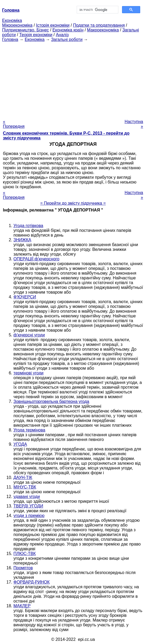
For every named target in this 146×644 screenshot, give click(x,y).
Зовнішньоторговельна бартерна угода (51, 401)
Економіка (12, 20)
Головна (10, 39)
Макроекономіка (103, 30)
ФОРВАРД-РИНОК (31, 582)
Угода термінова (29, 430)
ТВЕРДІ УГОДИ (28, 506)
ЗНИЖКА (22, 240)
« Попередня (14, 124)
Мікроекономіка (17, 25)
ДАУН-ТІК (23, 478)
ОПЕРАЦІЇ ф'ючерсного (36, 259)
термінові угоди (28, 373)
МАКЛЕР (22, 606)
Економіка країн (68, 30)
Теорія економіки (36, 35)
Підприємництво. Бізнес (26, 30)
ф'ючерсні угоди (29, 335)
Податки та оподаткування (99, 25)
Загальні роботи (67, 39)
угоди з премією (29, 516)
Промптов (23, 568)
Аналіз (62, 35)
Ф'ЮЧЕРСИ (25, 297)
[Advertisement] (73, 79)
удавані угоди (27, 497)
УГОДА (20, 444)
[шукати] (97, 10)
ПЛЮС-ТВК (25, 554)
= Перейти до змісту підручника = (73, 203)
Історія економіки (53, 25)
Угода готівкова (28, 226)
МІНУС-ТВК (25, 487)
